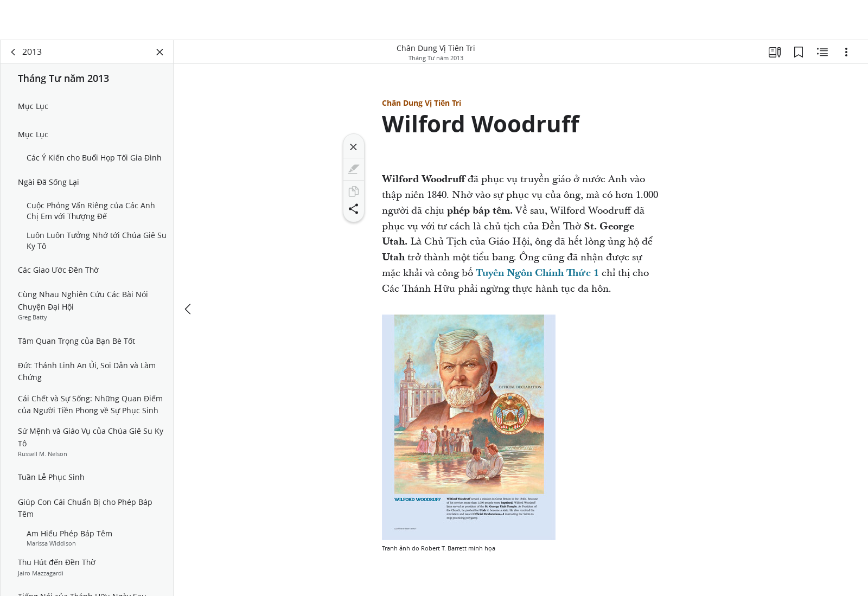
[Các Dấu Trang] (799, 52)
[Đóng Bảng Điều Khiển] (160, 52)
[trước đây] (189, 309)
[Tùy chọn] (846, 52)
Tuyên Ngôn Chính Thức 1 (537, 273)
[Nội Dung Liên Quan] (822, 52)
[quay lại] (14, 52)
